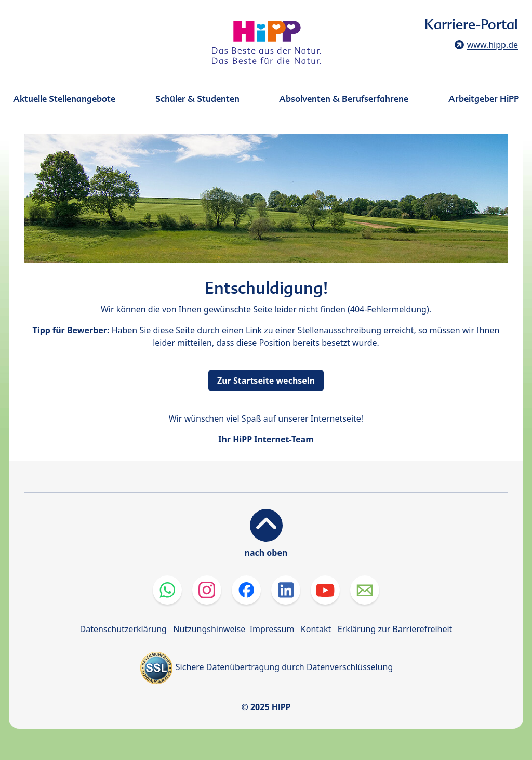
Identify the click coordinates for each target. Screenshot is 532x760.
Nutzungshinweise (209, 629)
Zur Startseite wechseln (266, 381)
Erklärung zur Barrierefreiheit (395, 629)
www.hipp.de (493, 45)
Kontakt (316, 629)
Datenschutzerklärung (123, 629)
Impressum (272, 629)
